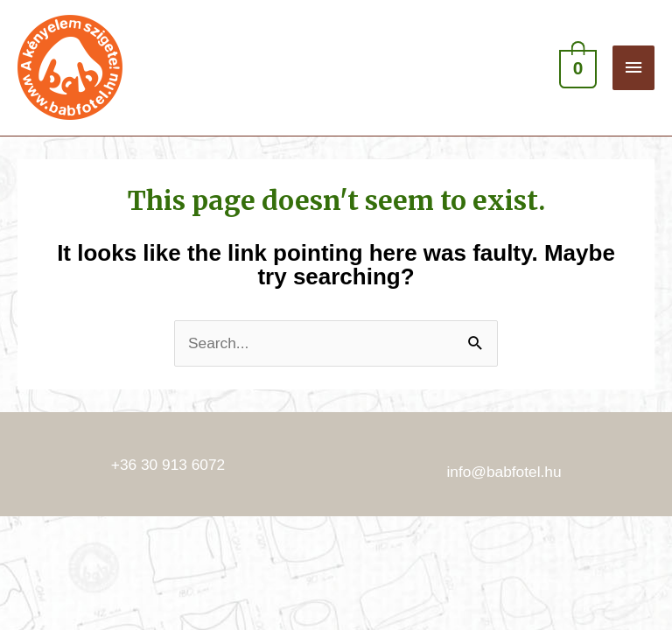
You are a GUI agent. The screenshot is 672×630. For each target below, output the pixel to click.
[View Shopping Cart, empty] (576, 67)
